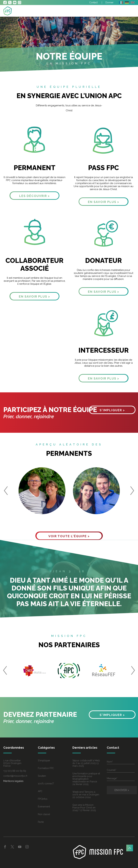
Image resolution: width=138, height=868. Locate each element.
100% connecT (46, 784)
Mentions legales (13, 781)
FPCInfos (43, 799)
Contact (93, 3)
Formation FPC (46, 768)
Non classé (44, 814)
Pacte (41, 822)
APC (40, 791)
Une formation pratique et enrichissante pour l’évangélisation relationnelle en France (86, 778)
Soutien (42, 776)
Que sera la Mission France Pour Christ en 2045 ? (84, 808)
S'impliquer (44, 761)
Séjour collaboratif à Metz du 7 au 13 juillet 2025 (86, 762)
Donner (109, 3)
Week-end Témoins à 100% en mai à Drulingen (86, 793)
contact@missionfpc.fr (15, 776)
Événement (44, 807)
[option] (42, 491)
